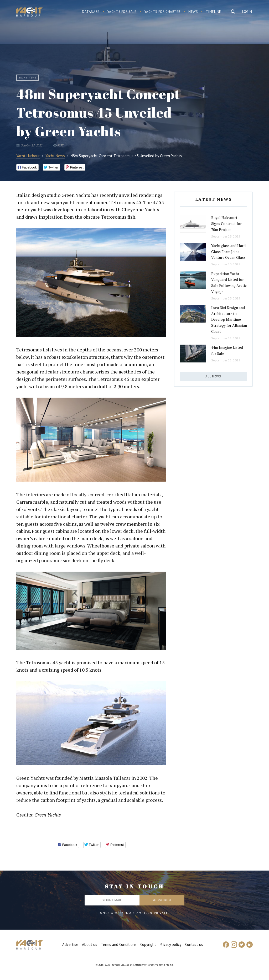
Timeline (213, 12)
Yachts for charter (163, 12)
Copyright (148, 944)
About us (90, 944)
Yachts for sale (122, 12)
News (193, 12)
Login (247, 12)
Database (91, 12)
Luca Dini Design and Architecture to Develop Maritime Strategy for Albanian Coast (229, 319)
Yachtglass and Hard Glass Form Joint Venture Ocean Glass (228, 251)
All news (213, 376)
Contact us (194, 944)
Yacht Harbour (29, 13)
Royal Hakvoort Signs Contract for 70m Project (226, 223)
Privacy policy (171, 944)
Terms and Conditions (119, 944)
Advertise (70, 944)
